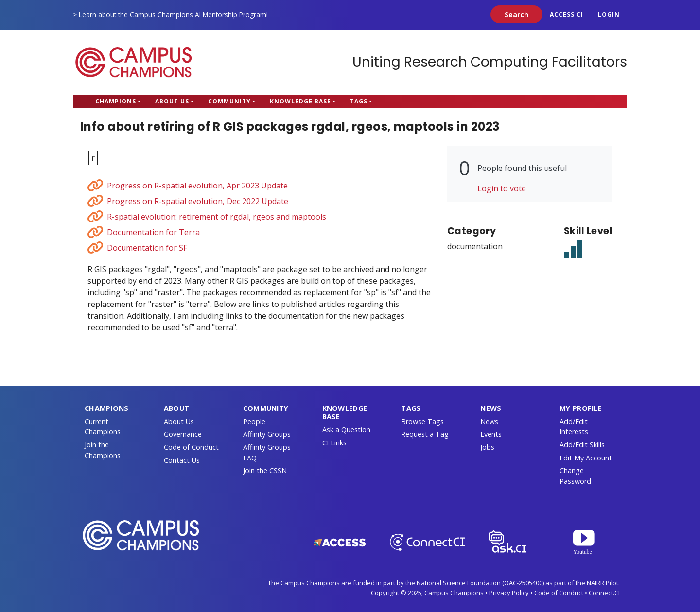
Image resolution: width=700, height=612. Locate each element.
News (489, 421)
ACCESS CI (567, 14)
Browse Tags (422, 421)
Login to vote (502, 188)
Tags (359, 101)
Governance (183, 434)
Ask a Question (346, 430)
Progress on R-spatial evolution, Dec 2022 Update (198, 201)
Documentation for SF (147, 248)
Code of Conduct (191, 447)
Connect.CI (604, 593)
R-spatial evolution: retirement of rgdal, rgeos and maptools (217, 217)
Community (229, 101)
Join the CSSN (265, 470)
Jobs (487, 447)
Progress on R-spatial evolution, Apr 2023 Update (197, 186)
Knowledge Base (300, 101)
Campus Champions (134, 62)
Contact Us (182, 460)
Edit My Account (586, 458)
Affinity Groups (267, 434)
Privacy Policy (509, 593)
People (254, 421)
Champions (116, 101)
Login (609, 14)
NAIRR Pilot (603, 583)
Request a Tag (425, 434)
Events (491, 434)
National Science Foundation (459, 583)
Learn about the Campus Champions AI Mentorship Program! (173, 14)
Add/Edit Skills (582, 445)
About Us (172, 101)
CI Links (334, 443)
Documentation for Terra (153, 232)
